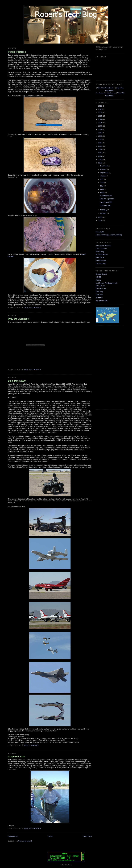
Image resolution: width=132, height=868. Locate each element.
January (104, 213)
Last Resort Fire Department (106, 283)
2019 (100, 129)
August (103, 176)
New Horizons (101, 289)
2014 (100, 146)
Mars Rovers (100, 286)
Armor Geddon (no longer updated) (109, 235)
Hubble (98, 280)
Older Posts (87, 836)
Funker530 (100, 232)
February (104, 210)
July (102, 179)
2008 (100, 217)
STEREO (99, 298)
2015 (100, 143)
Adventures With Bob (104, 246)
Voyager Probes (102, 300)
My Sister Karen (102, 255)
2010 (100, 160)
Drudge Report (101, 274)
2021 (100, 123)
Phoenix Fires (101, 260)
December (104, 166)
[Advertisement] (106, 367)
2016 (100, 139)
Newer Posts (13, 836)
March (103, 193)
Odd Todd (99, 295)
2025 (100, 109)
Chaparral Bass (17, 757)
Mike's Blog (100, 252)
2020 (100, 126)
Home (50, 836)
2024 (100, 113)
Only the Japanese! (19, 319)
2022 (100, 119)
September (105, 173)
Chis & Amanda (101, 249)
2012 (100, 153)
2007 (100, 221)
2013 (100, 149)
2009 (100, 163)
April (102, 189)
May (102, 186)
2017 (100, 136)
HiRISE (98, 277)
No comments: (36, 308)
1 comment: (34, 745)
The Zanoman (101, 263)
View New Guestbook (105, 88)
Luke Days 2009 (17, 381)
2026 (100, 106)
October (104, 169)
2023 (100, 116)
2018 (100, 133)
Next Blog (99, 292)
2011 (100, 156)
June (102, 183)
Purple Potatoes (17, 52)
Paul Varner (100, 257)
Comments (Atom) (25, 841)
